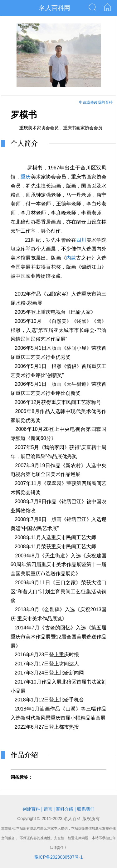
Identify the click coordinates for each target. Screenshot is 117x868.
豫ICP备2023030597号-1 (59, 857)
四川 (81, 240)
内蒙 (71, 258)
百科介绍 (65, 809)
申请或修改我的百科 (96, 102)
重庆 (26, 177)
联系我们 (86, 809)
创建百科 (31, 809)
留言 (48, 809)
